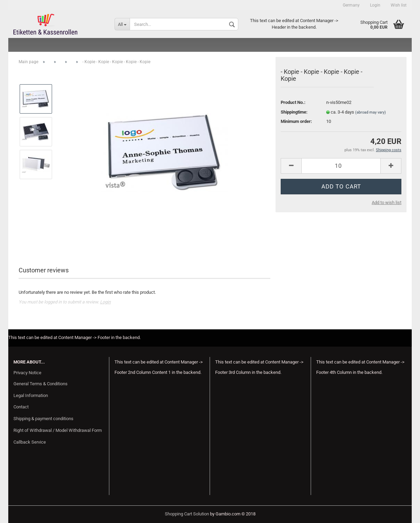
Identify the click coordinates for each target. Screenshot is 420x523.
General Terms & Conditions (41, 384)
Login (375, 5)
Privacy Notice (27, 373)
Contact (21, 407)
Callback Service (30, 442)
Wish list (399, 5)
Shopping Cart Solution (187, 514)
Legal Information (31, 395)
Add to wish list (387, 202)
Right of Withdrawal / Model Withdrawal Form (58, 430)
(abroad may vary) (371, 112)
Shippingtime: (294, 112)
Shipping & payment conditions (43, 419)
